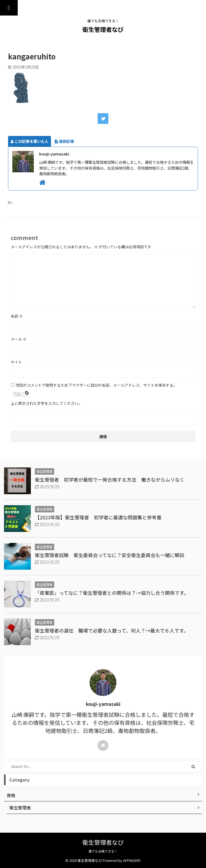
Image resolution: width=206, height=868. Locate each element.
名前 (17, 316)
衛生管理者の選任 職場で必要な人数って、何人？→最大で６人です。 (112, 630)
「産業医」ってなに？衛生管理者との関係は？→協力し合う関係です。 (112, 593)
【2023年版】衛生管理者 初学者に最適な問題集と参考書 (98, 517)
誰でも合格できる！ (103, 851)
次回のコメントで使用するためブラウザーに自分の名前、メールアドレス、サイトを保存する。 (96, 385)
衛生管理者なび (103, 29)
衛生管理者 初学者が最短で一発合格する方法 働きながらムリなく (110, 479)
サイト (16, 362)
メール (19, 339)
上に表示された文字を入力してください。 (46, 403)
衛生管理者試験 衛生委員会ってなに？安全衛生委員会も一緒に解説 (112, 555)
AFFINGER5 (132, 860)
